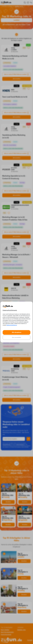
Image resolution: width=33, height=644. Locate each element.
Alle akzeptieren (17, 332)
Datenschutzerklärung (12, 325)
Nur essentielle (16, 337)
